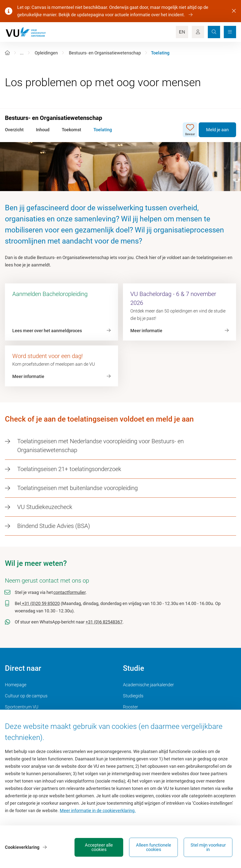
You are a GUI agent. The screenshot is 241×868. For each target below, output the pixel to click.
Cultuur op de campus (26, 696)
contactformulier (69, 592)
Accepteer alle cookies (99, 847)
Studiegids (133, 696)
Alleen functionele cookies (154, 847)
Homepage (16, 685)
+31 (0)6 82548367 (104, 622)
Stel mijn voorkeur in (208, 847)
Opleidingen (46, 53)
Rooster (130, 707)
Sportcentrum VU (22, 707)
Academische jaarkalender (148, 685)
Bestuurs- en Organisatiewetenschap (105, 53)
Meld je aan (217, 130)
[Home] (7, 53)
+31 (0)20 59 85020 (40, 603)
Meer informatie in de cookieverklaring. (98, 811)
